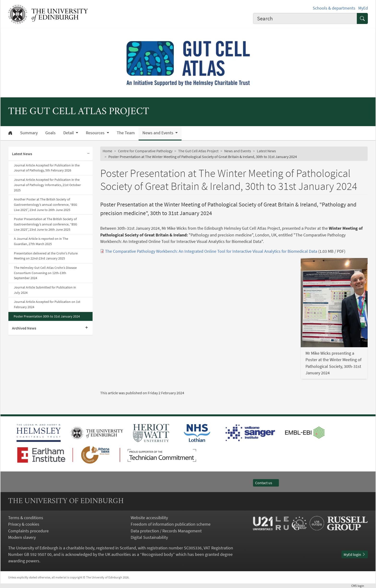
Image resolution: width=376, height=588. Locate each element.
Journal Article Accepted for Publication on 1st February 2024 (47, 304)
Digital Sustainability (149, 537)
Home (107, 151)
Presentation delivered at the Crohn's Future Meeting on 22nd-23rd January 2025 (46, 256)
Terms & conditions (26, 518)
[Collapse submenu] (88, 154)
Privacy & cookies (24, 524)
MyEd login (355, 554)
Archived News (24, 328)
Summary (29, 133)
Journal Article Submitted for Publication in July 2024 (45, 290)
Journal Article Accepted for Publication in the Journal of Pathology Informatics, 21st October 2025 (47, 185)
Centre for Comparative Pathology (145, 151)
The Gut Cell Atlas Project (198, 151)
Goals (50, 133)
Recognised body (157, 554)
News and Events (238, 151)
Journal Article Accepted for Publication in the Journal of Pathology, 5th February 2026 (47, 168)
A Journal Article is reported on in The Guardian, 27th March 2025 (41, 241)
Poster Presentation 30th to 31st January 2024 (47, 316)
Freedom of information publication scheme (171, 524)
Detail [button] (69, 133)
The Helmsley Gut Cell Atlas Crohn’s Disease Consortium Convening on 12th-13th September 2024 (45, 273)
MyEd (363, 8)
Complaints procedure (28, 531)
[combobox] (305, 18)
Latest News (22, 154)
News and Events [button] (158, 133)
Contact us (266, 483)
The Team (126, 133)
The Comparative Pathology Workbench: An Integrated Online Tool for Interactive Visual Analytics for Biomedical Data (211, 251)
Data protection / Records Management (166, 531)
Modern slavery (22, 537)
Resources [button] (96, 133)
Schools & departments (334, 8)
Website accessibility (149, 518)
